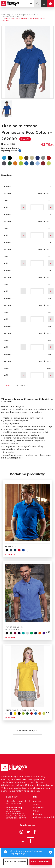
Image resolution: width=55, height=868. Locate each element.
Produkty (6, 14)
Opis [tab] (8, 386)
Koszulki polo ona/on (25, 14)
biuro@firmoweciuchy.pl (18, 801)
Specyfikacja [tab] (23, 386)
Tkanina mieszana (10, 16)
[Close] (50, 852)
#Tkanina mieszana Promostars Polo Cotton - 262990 (24, 20)
